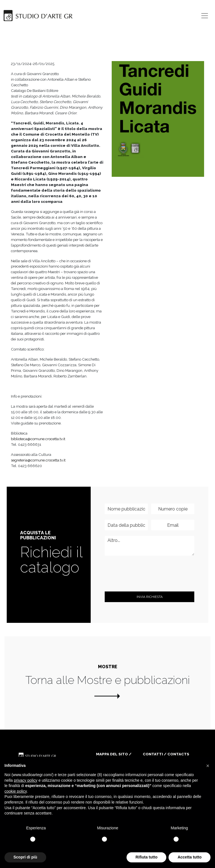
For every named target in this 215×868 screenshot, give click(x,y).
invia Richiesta (150, 597)
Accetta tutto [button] (190, 857)
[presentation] (147, 582)
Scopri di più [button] (25, 857)
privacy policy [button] (25, 780)
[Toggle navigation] (205, 16)
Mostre (108, 667)
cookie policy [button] (16, 791)
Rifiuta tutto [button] (147, 857)
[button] (208, 766)
